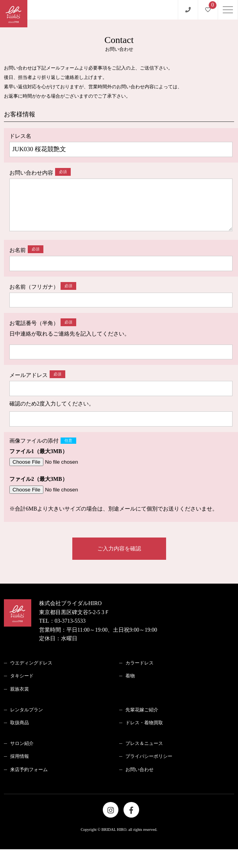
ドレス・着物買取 (144, 723)
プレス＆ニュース (144, 743)
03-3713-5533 (70, 621)
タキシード (22, 676)
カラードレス (140, 663)
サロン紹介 (22, 743)
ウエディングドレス (31, 663)
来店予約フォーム (29, 770)
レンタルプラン (27, 710)
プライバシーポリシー (149, 756)
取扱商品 (20, 723)
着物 (130, 676)
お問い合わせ (140, 770)
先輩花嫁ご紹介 (142, 710)
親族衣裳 (20, 689)
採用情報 (20, 756)
